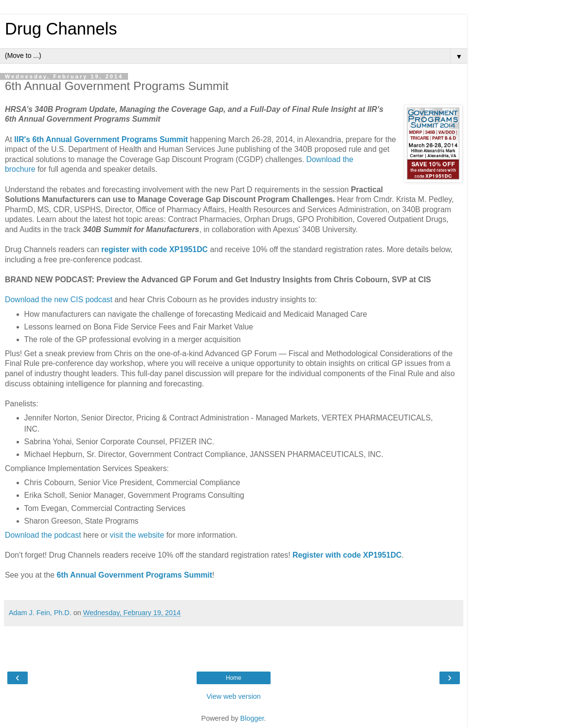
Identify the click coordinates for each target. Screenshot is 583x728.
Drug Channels (61, 29)
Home (234, 678)
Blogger (252, 718)
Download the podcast (43, 535)
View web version (234, 696)
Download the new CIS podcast (59, 300)
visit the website (137, 535)
